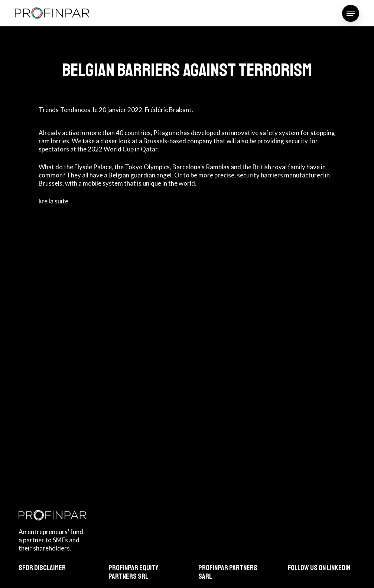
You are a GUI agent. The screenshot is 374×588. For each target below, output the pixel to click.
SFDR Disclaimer (42, 568)
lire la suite (53, 201)
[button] (351, 13)
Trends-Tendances (64, 110)
